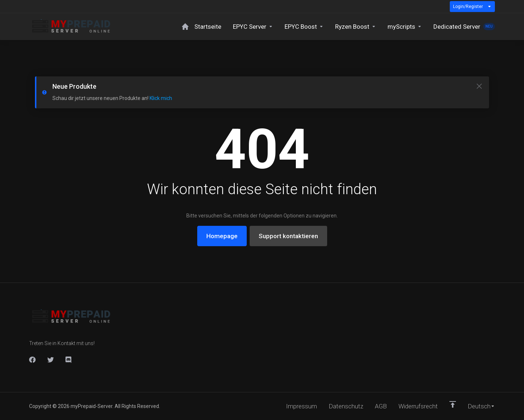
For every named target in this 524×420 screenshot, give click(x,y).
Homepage (222, 236)
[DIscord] (69, 360)
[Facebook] (32, 360)
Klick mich (161, 98)
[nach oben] (453, 404)
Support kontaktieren (288, 236)
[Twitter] (51, 360)
